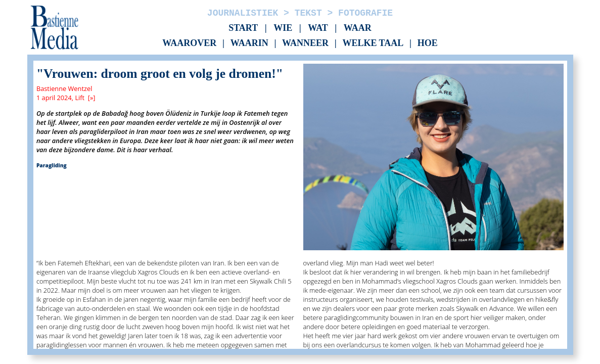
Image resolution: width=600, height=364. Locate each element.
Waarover (189, 43)
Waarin (249, 43)
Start (243, 28)
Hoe (428, 43)
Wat (318, 28)
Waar (358, 28)
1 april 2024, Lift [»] (66, 98)
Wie (283, 28)
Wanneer (305, 43)
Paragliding (52, 165)
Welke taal (373, 43)
